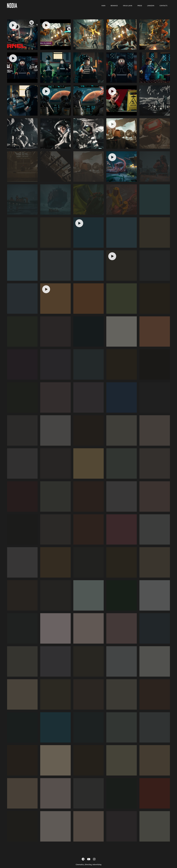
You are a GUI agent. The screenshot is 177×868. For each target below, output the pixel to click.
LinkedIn (151, 6)
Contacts (163, 6)
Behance (114, 6)
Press (140, 6)
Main (103, 6)
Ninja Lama (128, 6)
